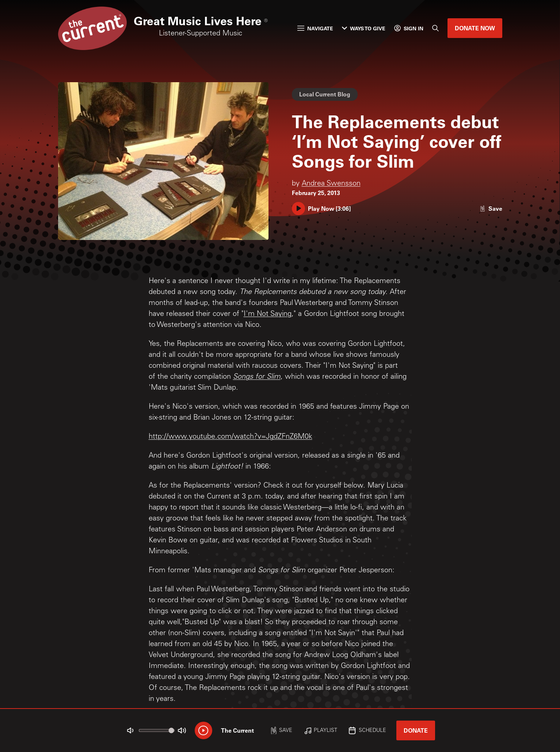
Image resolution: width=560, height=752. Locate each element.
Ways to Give (364, 28)
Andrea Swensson (331, 184)
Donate (416, 730)
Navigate (315, 28)
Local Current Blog (325, 94)
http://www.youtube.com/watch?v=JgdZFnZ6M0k (231, 437)
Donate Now (475, 28)
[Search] (435, 28)
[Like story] (491, 208)
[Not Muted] (130, 730)
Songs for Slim (257, 377)
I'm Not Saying (268, 314)
